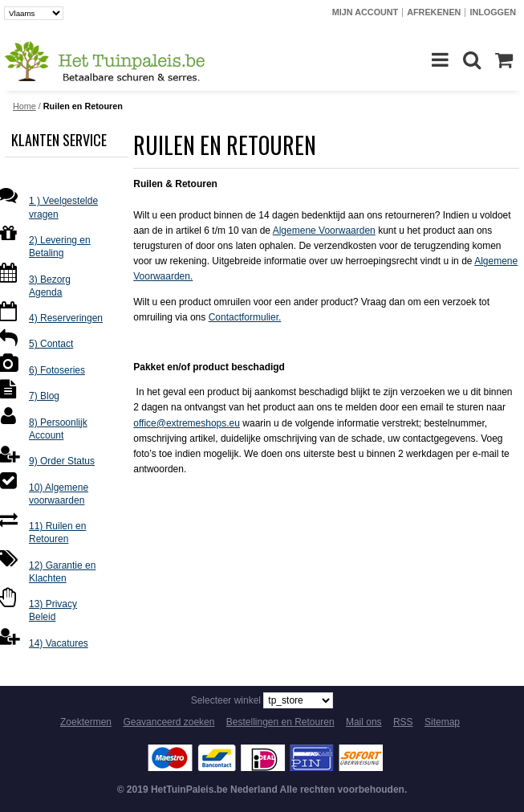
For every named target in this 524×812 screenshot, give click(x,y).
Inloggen (493, 12)
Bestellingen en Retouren (280, 722)
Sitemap (442, 722)
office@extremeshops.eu (187, 423)
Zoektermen (86, 722)
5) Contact (51, 344)
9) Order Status (62, 461)
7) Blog (44, 396)
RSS (403, 722)
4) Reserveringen (66, 318)
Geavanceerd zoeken (169, 722)
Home (24, 106)
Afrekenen (434, 12)
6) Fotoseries (57, 370)
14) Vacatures (59, 643)
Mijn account (365, 12)
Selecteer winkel (226, 700)
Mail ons (364, 722)
